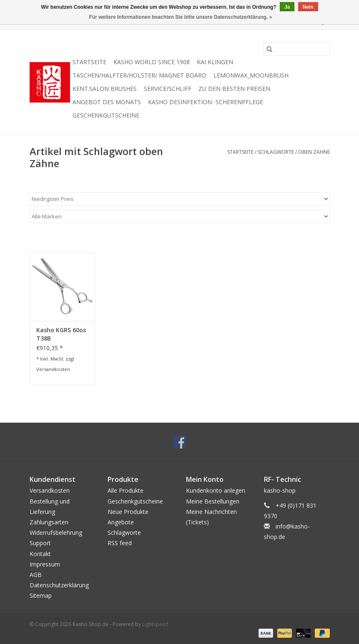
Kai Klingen (215, 62)
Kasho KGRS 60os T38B (61, 334)
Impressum (45, 564)
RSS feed (120, 543)
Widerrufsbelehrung (56, 532)
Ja (287, 7)
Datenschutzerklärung (59, 585)
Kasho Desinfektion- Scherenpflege (206, 102)
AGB (36, 575)
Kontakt (40, 554)
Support (40, 543)
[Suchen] (296, 49)
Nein (308, 7)
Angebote (121, 522)
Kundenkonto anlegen (216, 490)
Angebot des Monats (107, 102)
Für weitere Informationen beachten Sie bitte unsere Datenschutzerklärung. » (181, 17)
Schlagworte (276, 152)
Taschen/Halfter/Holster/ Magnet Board (139, 75)
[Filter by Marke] (180, 216)
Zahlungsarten (49, 522)
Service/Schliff (168, 89)
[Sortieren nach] (180, 199)
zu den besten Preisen (234, 89)
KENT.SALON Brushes (105, 89)
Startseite (89, 62)
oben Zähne (314, 152)
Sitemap (41, 595)
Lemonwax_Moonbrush (251, 75)
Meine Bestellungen (213, 501)
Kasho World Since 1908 (152, 62)
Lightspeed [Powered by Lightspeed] (155, 624)
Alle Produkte (126, 490)
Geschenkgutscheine (106, 115)
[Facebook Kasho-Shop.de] (180, 442)
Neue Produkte (128, 512)
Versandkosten (53, 369)
